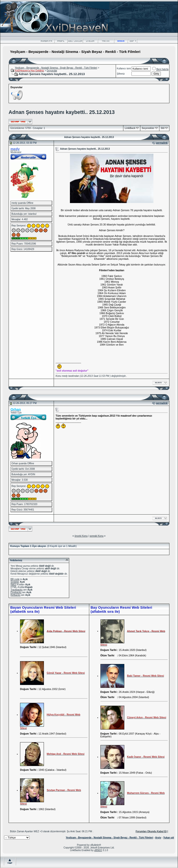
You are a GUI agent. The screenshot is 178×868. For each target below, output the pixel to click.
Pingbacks (16, 592)
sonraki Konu (96, 536)
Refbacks (16, 595)
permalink (162, 143)
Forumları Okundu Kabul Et (151, 831)
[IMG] (13, 585)
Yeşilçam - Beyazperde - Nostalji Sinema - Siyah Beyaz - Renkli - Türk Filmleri (56, 68)
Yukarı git (169, 838)
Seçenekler (148, 128)
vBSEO (98, 850)
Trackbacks (17, 590)
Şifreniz (121, 74)
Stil (163, 128)
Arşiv (158, 838)
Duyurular (52, 71)
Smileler (15, 582)
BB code (15, 579)
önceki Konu (81, 536)
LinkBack (130, 128)
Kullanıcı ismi (124, 69)
